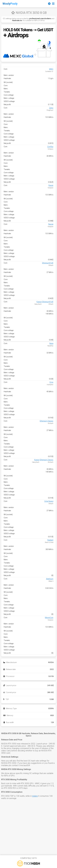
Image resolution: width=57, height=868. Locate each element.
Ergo (51, 382)
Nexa (51, 343)
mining (35, 796)
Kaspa (39, 302)
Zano (51, 108)
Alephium (50, 579)
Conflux (50, 147)
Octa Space (49, 501)
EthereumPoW (48, 263)
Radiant (50, 540)
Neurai (51, 224)
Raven (51, 185)
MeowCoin (49, 618)
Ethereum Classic (47, 421)
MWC (51, 69)
